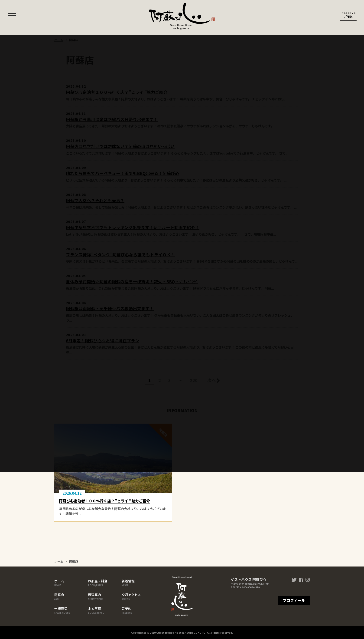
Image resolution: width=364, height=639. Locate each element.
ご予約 (138, 610)
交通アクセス (138, 596)
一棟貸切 (71, 610)
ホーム (71, 583)
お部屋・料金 (104, 583)
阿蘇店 (71, 596)
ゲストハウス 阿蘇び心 (182, 16)
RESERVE (348, 16)
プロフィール (294, 600)
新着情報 (138, 583)
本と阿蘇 (104, 610)
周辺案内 (104, 596)
